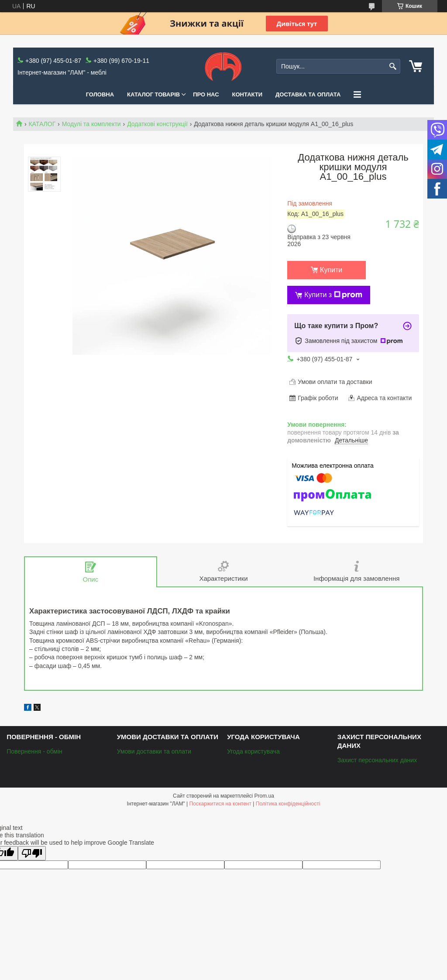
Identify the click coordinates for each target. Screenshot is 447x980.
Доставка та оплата (308, 94)
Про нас (206, 94)
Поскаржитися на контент (220, 804)
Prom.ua (264, 796)
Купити (331, 270)
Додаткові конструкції (157, 124)
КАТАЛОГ (42, 124)
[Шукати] (393, 67)
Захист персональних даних (377, 760)
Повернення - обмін (34, 751)
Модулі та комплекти (91, 124)
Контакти (248, 94)
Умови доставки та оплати (154, 751)
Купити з (333, 295)
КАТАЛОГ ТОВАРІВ (153, 94)
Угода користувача (253, 751)
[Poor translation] (32, 853)
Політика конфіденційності (288, 804)
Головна (100, 94)
